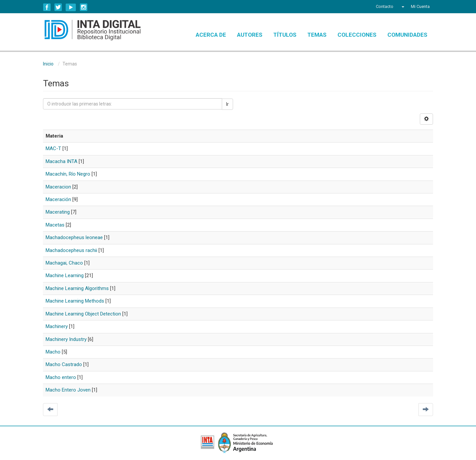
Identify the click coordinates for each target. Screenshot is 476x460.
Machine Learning (65, 275)
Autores (250, 35)
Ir (227, 104)
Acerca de (211, 35)
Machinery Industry (66, 339)
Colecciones (357, 35)
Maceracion (58, 187)
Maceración (58, 199)
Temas (317, 35)
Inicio (48, 64)
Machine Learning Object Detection (83, 314)
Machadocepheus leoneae (74, 237)
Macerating (58, 212)
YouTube (71, 7)
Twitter (58, 7)
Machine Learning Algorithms (77, 288)
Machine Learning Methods (75, 301)
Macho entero (61, 377)
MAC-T (53, 148)
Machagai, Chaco (64, 263)
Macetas (55, 225)
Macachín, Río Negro (68, 174)
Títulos (285, 35)
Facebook (47, 7)
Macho (53, 352)
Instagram (84, 7)
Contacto (385, 6)
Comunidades (407, 35)
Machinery (57, 326)
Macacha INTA (61, 161)
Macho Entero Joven (68, 390)
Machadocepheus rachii (71, 250)
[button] (402, 7)
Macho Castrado (64, 364)
